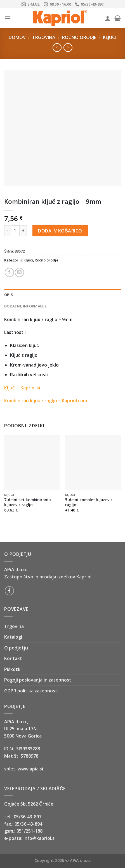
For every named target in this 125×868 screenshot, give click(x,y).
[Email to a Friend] (19, 272)
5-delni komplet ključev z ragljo (89, 502)
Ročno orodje (79, 37)
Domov (17, 37)
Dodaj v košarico (60, 231)
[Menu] (8, 18)
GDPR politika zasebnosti (31, 691)
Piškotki (13, 669)
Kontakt (13, 658)
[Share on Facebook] (9, 272)
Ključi (110, 37)
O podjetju (16, 648)
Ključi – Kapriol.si (22, 388)
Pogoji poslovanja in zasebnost (38, 680)
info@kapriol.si (40, 838)
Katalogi (13, 637)
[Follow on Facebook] (9, 591)
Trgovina (44, 37)
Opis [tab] (9, 295)
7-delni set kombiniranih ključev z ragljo (28, 502)
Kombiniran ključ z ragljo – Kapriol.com (46, 401)
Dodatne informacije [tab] (25, 306)
